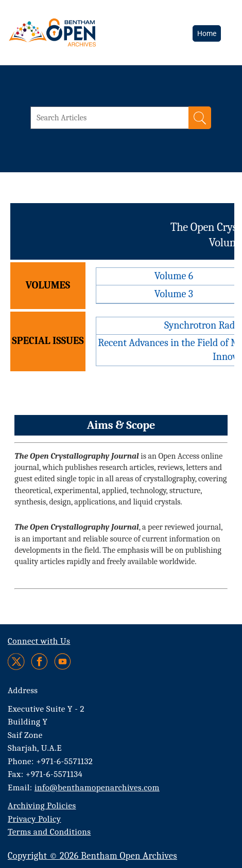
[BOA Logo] (80, 32)
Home (207, 33)
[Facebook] (39, 662)
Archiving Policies (42, 806)
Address (23, 690)
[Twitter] (17, 662)
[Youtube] (63, 662)
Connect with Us (39, 641)
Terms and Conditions (49, 832)
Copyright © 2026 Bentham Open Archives (92, 856)
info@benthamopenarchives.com (97, 788)
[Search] (200, 118)
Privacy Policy (34, 819)
